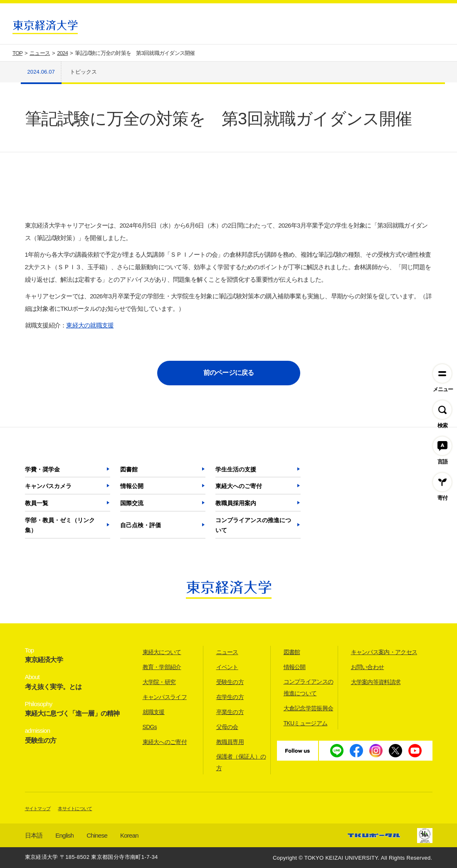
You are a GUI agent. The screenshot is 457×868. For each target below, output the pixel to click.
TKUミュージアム (306, 723)
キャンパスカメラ (48, 486)
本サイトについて (75, 808)
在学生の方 (230, 697)
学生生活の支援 (236, 469)
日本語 (34, 835)
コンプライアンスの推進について (253, 525)
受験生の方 (230, 682)
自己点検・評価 (141, 525)
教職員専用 (230, 742)
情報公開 (132, 486)
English (64, 835)
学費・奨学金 (42, 469)
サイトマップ (38, 808)
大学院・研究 (159, 682)
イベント (227, 667)
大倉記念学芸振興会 (309, 708)
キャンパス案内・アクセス (384, 652)
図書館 (129, 469)
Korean (129, 835)
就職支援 (154, 712)
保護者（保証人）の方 (241, 762)
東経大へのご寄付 (239, 486)
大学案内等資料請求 (376, 682)
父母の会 (227, 727)
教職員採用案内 (236, 503)
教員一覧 (37, 503)
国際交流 (132, 503)
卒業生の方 (230, 712)
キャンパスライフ (165, 697)
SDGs (150, 727)
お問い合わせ (368, 667)
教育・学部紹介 (162, 667)
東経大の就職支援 (90, 325)
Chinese (97, 835)
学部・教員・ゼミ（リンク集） (60, 525)
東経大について (162, 652)
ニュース (227, 652)
